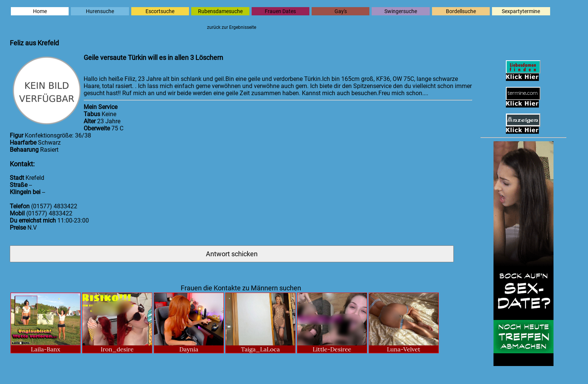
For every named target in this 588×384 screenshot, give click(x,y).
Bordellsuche (461, 11)
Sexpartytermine (521, 11)
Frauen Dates (280, 11)
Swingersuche (401, 11)
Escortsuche (160, 11)
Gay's (341, 11)
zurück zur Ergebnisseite (232, 27)
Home (40, 11)
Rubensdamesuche (220, 11)
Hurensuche (100, 11)
